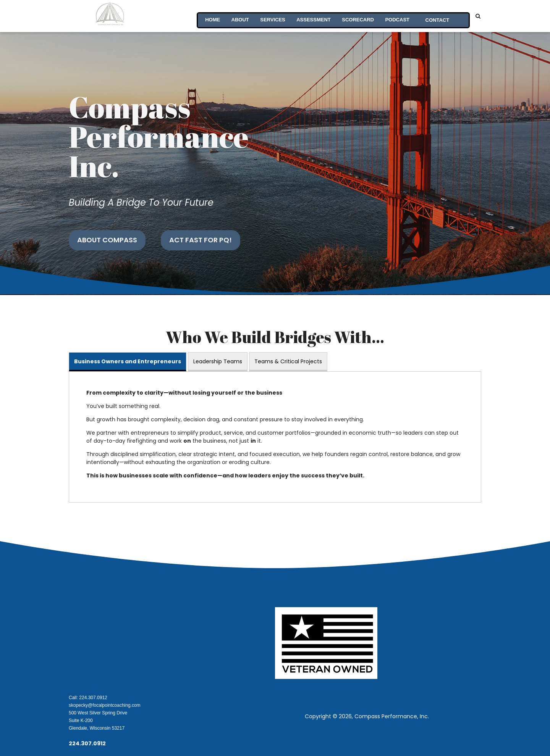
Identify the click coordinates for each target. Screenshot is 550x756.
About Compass (107, 240)
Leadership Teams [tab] (218, 361)
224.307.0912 (87, 743)
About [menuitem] (239, 16)
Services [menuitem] (272, 16)
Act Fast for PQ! (201, 240)
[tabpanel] (275, 437)
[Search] (478, 16)
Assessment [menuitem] (313, 16)
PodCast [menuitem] (397, 16)
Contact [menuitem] (437, 16)
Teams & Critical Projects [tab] (288, 361)
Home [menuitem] (211, 16)
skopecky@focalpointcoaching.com (105, 705)
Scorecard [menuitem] (357, 16)
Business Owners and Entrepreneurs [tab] (128, 361)
